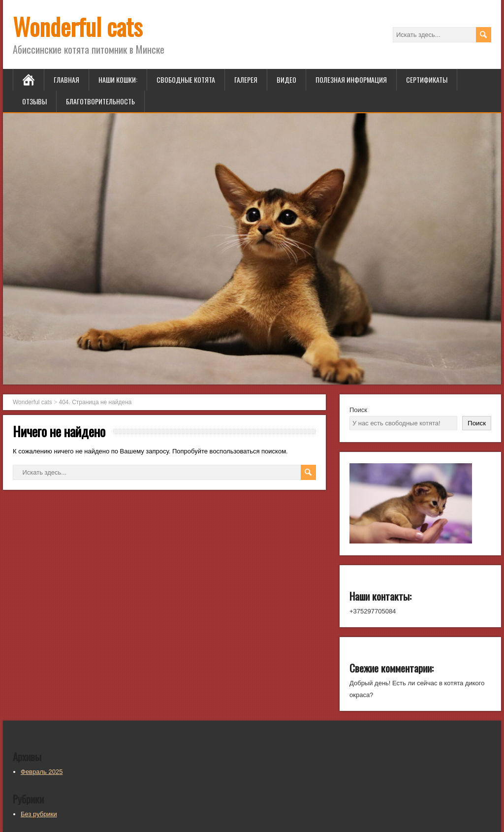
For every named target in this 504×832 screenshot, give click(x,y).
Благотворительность (100, 101)
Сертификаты (427, 80)
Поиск (358, 410)
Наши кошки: (118, 80)
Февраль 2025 (42, 772)
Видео (286, 80)
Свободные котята (186, 80)
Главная (66, 80)
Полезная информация (351, 80)
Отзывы (34, 101)
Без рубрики (39, 814)
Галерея (246, 80)
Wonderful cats (78, 26)
